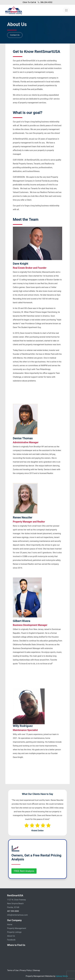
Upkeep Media (62, 976)
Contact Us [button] (15, 35)
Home (10, 924)
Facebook (11, 940)
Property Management (17, 928)
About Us (11, 936)
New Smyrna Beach (15, 904)
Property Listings (14, 932)
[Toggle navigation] (66, 10)
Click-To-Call (29, 2)
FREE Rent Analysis (24, 871)
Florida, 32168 (13, 907)
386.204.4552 (46, 2)
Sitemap (36, 970)
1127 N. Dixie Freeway (16, 900)
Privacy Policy (26, 970)
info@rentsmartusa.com (17, 915)
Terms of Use (13, 970)
